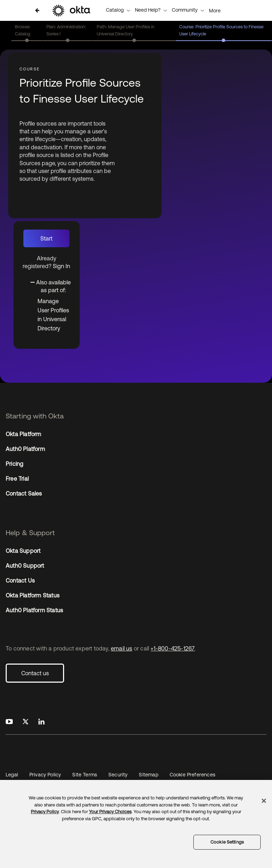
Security (118, 775)
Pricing (15, 464)
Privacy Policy (45, 775)
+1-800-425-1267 (172, 648)
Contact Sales (24, 493)
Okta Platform (24, 434)
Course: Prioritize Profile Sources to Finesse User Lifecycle (221, 30)
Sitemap (148, 775)
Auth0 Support (25, 566)
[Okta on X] (25, 722)
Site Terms (85, 775)
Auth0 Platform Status (34, 610)
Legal (12, 775)
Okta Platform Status (33, 595)
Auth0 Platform (25, 449)
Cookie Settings (227, 842)
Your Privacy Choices (110, 812)
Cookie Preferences (192, 775)
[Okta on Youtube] (9, 722)
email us (122, 648)
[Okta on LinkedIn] (41, 722)
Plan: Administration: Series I (66, 30)
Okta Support (23, 551)
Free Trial (17, 479)
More (215, 11)
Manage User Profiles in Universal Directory (53, 315)
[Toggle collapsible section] (51, 286)
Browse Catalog (23, 30)
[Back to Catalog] (37, 10)
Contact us (35, 673)
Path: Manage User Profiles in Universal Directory (126, 30)
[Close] (264, 801)
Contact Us (20, 580)
